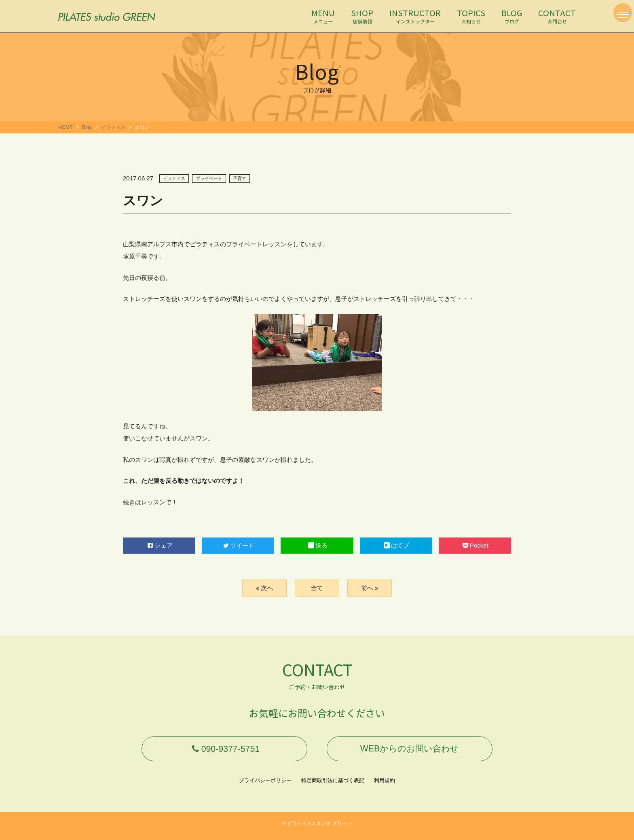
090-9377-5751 (224, 751)
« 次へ (264, 588)
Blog (87, 127)
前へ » (369, 588)
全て (317, 588)
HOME (66, 127)
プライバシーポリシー (265, 786)
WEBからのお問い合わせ (410, 751)
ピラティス (113, 127)
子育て (240, 178)
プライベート (209, 178)
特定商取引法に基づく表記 (333, 786)
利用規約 (385, 786)
